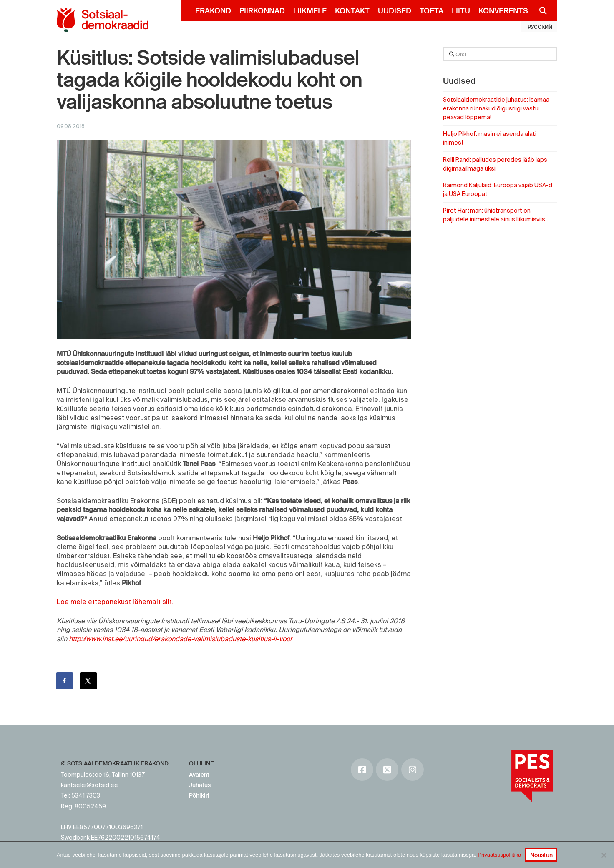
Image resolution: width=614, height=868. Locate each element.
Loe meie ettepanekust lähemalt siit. (115, 602)
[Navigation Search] (540, 10)
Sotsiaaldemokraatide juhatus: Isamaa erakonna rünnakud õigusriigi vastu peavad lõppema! (496, 108)
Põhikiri (199, 795)
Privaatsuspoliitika (499, 855)
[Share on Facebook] (65, 681)
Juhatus (200, 785)
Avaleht (199, 775)
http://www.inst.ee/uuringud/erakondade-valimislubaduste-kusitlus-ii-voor (181, 639)
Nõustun (541, 855)
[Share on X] (89, 681)
